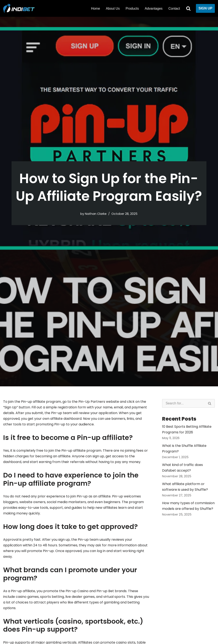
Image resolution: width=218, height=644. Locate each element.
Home (96, 9)
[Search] (188, 8)
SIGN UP (205, 8)
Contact (174, 9)
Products (132, 9)
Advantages (154, 9)
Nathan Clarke (96, 214)
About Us (113, 9)
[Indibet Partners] (20, 8)
